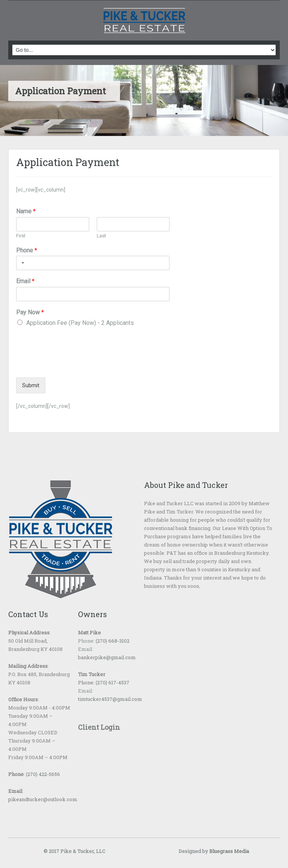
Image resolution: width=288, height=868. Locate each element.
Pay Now (30, 312)
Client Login (99, 727)
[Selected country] (21, 263)
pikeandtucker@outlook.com (43, 799)
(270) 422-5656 (43, 774)
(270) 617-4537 (112, 682)
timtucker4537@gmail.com (110, 699)
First (21, 236)
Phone (27, 250)
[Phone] (93, 263)
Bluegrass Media (229, 851)
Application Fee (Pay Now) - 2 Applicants (80, 323)
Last (101, 236)
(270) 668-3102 (112, 641)
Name (26, 211)
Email (25, 281)
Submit (31, 385)
